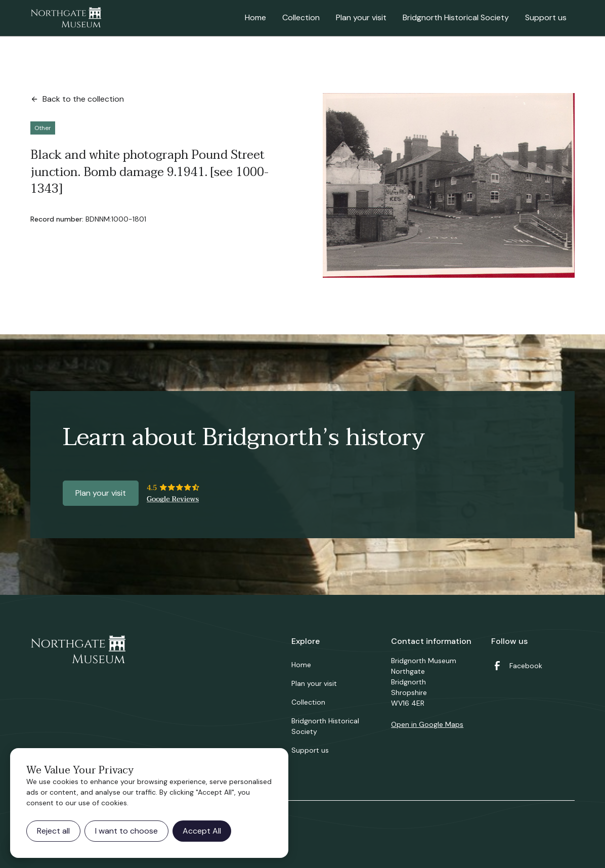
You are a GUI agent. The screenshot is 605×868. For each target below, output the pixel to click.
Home (255, 17)
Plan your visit (361, 17)
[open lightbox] (449, 185)
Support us (546, 17)
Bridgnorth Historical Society (456, 17)
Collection (301, 17)
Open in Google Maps (427, 724)
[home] (66, 18)
